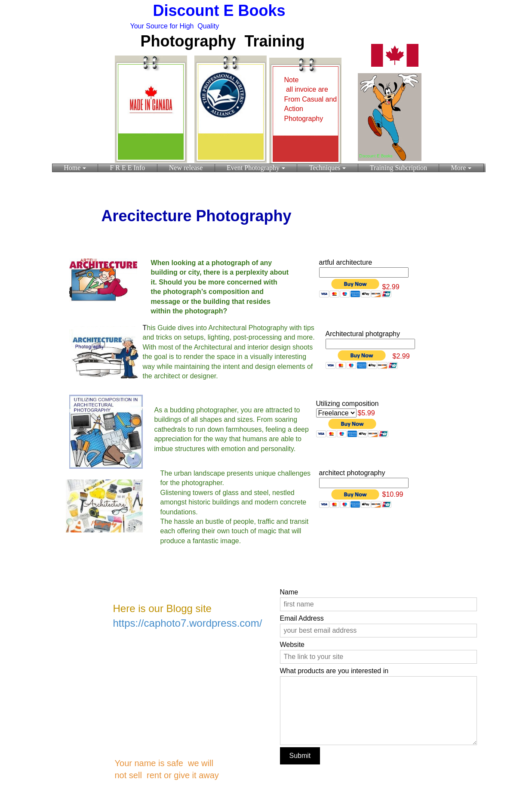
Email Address (302, 618)
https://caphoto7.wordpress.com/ (188, 623)
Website (292, 645)
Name (289, 592)
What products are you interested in (334, 671)
